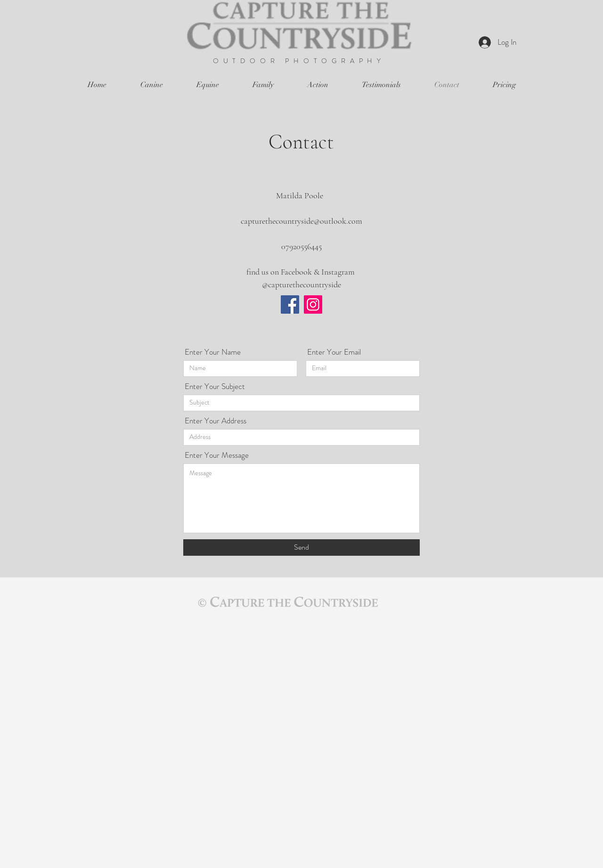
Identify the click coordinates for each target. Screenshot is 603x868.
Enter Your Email (334, 352)
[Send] (301, 548)
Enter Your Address (216, 421)
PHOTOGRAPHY (335, 61)
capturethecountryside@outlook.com (301, 221)
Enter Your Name (213, 352)
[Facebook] (290, 304)
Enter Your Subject (215, 386)
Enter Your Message (217, 455)
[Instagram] (313, 304)
